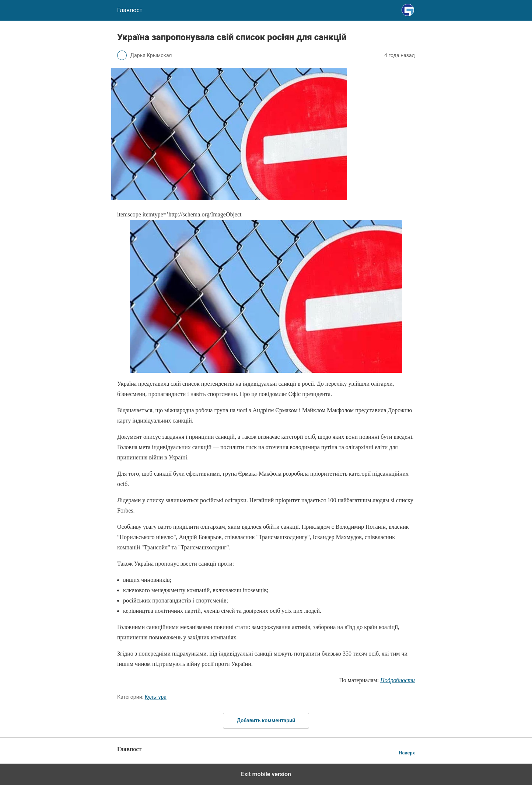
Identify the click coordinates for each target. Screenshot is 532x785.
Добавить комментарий (266, 720)
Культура (156, 697)
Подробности (398, 680)
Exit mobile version (266, 774)
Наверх (407, 753)
